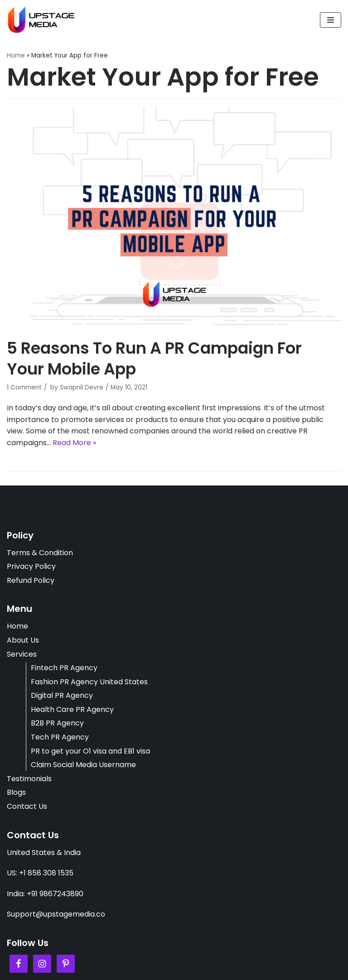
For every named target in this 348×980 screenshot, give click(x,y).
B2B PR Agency (57, 723)
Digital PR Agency (62, 695)
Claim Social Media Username (83, 765)
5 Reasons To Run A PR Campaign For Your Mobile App (154, 358)
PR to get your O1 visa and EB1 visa (90, 751)
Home (16, 55)
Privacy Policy (31, 566)
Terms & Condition (40, 553)
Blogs (16, 792)
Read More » (74, 443)
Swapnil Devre (82, 387)
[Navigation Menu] (331, 20)
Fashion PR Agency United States (89, 682)
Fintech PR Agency (64, 668)
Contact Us (27, 806)
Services (22, 654)
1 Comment (24, 387)
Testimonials (29, 779)
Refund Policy (31, 580)
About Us (23, 640)
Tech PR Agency (60, 737)
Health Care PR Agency (72, 709)
